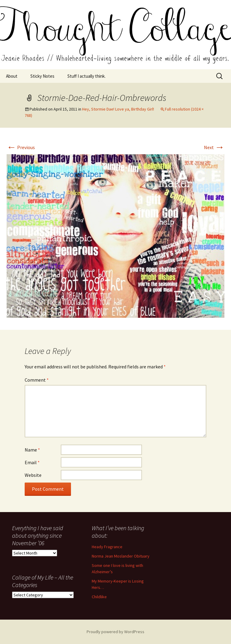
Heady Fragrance (107, 547)
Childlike (99, 597)
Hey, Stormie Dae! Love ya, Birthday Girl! (118, 109)
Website (33, 475)
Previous (21, 147)
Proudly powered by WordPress (115, 632)
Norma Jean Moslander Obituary (121, 556)
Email (32, 462)
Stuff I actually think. (86, 76)
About (12, 76)
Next (214, 147)
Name (32, 450)
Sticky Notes (42, 76)
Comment (37, 380)
